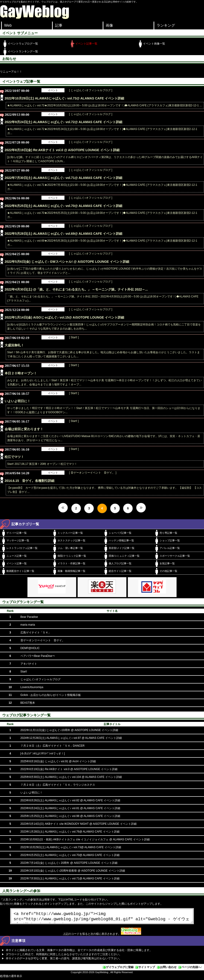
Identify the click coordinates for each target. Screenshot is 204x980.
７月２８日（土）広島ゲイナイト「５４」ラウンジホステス (58, 785)
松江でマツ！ (14, 457)
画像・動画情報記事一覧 (71, 571)
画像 (109, 25)
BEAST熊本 (28, 703)
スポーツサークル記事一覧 (175, 556)
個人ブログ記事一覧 (120, 563)
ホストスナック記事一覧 (71, 540)
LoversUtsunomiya (32, 687)
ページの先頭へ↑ (192, 969)
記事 (59, 25)
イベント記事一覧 (86, 44)
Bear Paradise (29, 617)
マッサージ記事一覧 (18, 540)
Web (8, 25)
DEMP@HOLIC (30, 648)
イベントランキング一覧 (23, 51)
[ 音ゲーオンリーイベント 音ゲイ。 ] (93, 473)
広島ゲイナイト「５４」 (36, 633)
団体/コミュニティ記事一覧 (124, 556)
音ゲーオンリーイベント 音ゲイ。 (43, 640)
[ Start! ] (74, 337)
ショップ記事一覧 (170, 540)
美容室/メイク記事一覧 (122, 548)
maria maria (28, 625)
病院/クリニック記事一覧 (72, 556)
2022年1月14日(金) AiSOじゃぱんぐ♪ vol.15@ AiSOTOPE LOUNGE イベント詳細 (64, 317)
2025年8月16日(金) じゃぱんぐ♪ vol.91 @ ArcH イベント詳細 (58, 761)
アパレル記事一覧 (170, 548)
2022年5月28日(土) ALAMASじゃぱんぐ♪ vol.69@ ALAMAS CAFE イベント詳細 (63, 234)
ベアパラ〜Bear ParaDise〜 (38, 656)
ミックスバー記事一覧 (70, 533)
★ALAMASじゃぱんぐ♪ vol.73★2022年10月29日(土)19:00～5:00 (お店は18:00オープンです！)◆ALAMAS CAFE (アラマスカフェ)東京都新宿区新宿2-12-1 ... (105, 105)
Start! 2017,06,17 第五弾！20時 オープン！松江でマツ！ (42, 464)
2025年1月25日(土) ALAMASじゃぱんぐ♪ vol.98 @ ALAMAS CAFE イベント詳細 (70, 816)
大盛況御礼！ (14, 345)
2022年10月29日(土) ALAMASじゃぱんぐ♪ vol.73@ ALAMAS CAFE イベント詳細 (64, 98)
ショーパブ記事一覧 (120, 533)
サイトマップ (147, 969)
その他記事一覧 (168, 571)
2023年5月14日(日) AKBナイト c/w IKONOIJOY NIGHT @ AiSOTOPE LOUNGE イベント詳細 (79, 824)
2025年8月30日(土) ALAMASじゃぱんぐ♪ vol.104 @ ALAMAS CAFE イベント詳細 (71, 777)
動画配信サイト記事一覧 (20, 571)
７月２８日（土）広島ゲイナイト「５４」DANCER (53, 746)
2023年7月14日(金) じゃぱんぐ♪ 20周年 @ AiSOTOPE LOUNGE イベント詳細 (69, 863)
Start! (24, 672)
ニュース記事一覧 (17, 556)
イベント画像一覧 (154, 44)
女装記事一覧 (167, 563)
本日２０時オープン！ (21, 373)
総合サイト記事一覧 (120, 571)
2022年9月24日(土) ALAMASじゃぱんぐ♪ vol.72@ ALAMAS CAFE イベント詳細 (63, 122)
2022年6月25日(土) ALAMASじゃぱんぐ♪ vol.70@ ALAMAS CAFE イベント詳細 (63, 206)
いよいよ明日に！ (17, 401)
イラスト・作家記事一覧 (71, 563)
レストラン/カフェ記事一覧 (22, 548)
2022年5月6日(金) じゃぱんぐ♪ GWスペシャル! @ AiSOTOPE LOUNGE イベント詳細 (67, 262)
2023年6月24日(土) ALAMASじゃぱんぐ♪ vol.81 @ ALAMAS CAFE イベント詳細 (70, 808)
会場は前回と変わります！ (24, 429)
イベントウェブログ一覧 (23, 44)
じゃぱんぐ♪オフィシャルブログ (41, 679)
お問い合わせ (168, 969)
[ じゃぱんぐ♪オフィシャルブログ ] (91, 90)
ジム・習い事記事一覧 (70, 548)
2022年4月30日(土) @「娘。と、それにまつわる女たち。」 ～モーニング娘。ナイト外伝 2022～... (76, 289)
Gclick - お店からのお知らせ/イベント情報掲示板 (51, 695)
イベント (53, 90)
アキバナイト (29, 664)
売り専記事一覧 (168, 533)
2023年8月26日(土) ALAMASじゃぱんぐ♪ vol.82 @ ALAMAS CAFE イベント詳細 (70, 800)
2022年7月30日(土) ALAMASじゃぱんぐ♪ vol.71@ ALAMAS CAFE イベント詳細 (63, 178)
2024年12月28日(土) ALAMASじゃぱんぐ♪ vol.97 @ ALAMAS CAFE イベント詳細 (71, 738)
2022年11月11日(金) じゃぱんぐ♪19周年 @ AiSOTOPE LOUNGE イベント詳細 (69, 730)
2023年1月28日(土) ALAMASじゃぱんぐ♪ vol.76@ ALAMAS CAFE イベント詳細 (70, 832)
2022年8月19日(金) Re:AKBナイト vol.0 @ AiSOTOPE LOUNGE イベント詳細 (62, 150)
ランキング (166, 25)
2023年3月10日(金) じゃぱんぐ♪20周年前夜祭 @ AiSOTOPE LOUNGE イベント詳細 (73, 871)
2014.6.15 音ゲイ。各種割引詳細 (29, 481)
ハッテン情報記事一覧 (121, 540)
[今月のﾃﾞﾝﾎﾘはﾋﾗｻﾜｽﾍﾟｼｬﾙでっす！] (43, 754)
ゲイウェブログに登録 (120, 969)
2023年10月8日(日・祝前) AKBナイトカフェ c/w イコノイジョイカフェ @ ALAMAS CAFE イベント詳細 (85, 839)
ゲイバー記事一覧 (17, 533)
